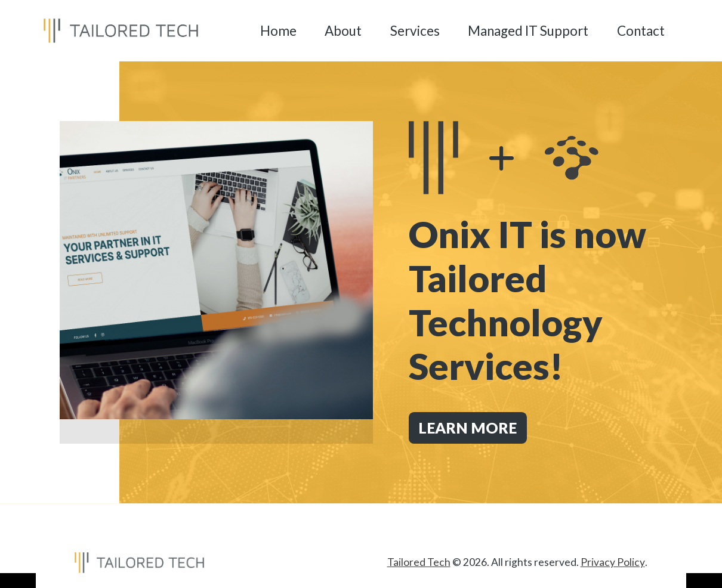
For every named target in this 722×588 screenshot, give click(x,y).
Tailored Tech (419, 562)
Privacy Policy (613, 562)
